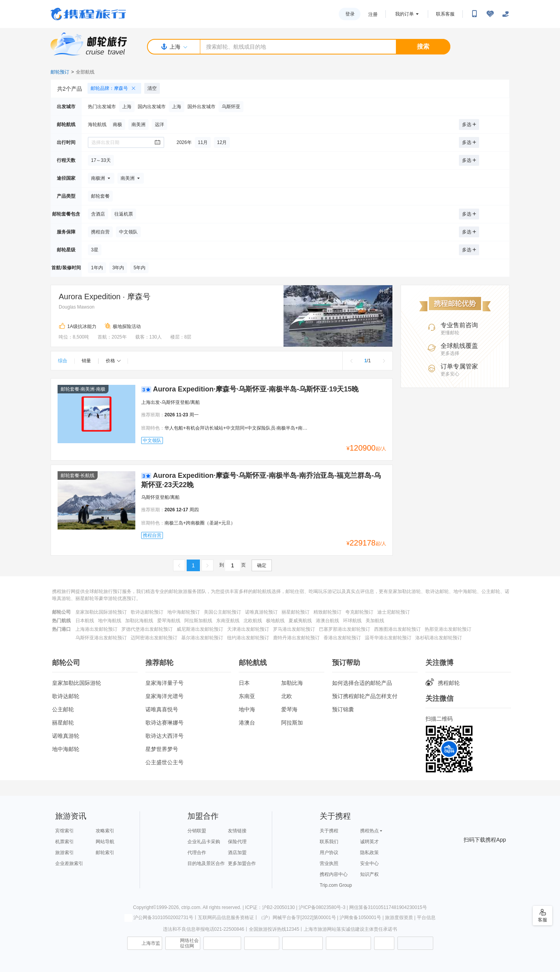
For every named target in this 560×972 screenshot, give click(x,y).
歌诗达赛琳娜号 (164, 723)
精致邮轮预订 (327, 612)
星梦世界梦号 (162, 749)
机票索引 (65, 842)
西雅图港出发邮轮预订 (397, 629)
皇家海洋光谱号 (164, 696)
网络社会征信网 (189, 943)
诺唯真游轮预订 (261, 612)
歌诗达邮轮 (66, 696)
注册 (373, 14)
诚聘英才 (369, 842)
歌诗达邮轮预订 (147, 612)
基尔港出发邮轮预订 (202, 638)
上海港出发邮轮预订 (96, 629)
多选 (469, 125)
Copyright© (145, 907)
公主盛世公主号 (164, 762)
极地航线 (275, 621)
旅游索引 (65, 853)
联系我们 (329, 842)
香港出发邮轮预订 (342, 638)
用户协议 (329, 853)
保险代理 (237, 842)
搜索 (423, 46)
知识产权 (369, 874)
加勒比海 (292, 683)
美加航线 (375, 621)
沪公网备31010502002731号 (159, 918)
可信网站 (262, 943)
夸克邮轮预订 (359, 612)
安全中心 (369, 863)
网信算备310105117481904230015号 (388, 907)
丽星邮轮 (63, 723)
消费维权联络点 (384, 943)
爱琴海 (289, 709)
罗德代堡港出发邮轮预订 (147, 629)
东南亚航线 (228, 621)
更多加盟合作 (242, 863)
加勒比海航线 (139, 621)
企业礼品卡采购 (204, 842)
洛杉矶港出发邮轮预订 (439, 638)
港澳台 (247, 723)
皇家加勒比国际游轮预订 (101, 612)
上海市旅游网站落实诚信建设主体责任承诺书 (350, 929)
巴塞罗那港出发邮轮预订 (345, 629)
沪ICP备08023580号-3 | (324, 907)
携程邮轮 (443, 683)
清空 (152, 88)
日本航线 (85, 621)
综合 (63, 361)
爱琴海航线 (169, 621)
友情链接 (237, 831)
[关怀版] (506, 14)
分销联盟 (197, 831)
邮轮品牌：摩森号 (116, 88)
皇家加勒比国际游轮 (77, 683)
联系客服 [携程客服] (445, 14)
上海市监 (151, 943)
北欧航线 (253, 621)
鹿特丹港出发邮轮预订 (296, 638)
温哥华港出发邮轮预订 (388, 638)
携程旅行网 (88, 14)
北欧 (287, 696)
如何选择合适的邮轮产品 (362, 683)
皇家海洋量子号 (164, 683)
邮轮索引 (105, 853)
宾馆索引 (65, 831)
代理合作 (197, 853)
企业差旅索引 (69, 863)
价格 (113, 361)
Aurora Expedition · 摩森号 (105, 297)
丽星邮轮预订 (296, 612)
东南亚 (247, 696)
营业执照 (329, 863)
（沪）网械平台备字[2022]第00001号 (297, 918)
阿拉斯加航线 (198, 621)
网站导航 (105, 842)
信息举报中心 (222, 943)
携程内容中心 (334, 874)
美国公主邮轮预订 (222, 612)
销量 (86, 361)
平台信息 (426, 918)
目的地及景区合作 (206, 863)
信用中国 (303, 943)
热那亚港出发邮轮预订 (448, 629)
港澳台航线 (327, 621)
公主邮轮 (63, 709)
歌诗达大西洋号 (164, 736)
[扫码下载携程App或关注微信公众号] (474, 14)
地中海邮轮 (66, 749)
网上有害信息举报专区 (348, 943)
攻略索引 (105, 831)
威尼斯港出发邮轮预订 (200, 629)
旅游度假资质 (399, 918)
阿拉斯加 (292, 723)
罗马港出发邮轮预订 (294, 629)
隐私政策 (369, 853)
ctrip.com (191, 907)
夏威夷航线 (300, 621)
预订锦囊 (343, 709)
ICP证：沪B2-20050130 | (272, 907)
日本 (244, 683)
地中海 (247, 709)
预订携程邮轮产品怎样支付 (365, 696)
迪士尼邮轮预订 (394, 612)
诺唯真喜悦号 (162, 709)
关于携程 (329, 831)
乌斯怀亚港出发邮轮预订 (101, 638)
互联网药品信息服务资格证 (226, 918)
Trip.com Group (336, 885)
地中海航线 (110, 621)
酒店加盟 (237, 853)
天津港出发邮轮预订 (248, 629)
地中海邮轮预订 (184, 612)
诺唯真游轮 (66, 736)
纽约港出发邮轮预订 (248, 638)
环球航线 (352, 621)
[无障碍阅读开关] (490, 14)
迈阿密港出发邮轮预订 (154, 638)
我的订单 (404, 14)
